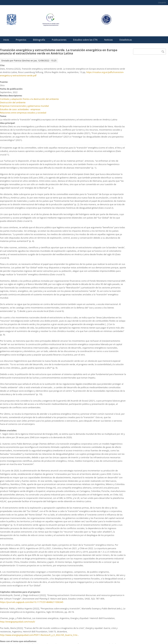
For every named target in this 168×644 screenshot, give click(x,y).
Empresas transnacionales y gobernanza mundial (24, 106)
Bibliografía (39, 40)
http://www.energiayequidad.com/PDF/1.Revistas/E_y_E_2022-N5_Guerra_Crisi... (39, 635)
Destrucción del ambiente (13, 102)
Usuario (162, 2)
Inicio (6, 40)
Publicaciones (59, 40)
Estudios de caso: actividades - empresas (20, 109)
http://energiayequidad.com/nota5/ (18, 622)
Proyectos (21, 40)
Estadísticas (126, 40)
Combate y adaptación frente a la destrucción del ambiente (29, 99)
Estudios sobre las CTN (85, 40)
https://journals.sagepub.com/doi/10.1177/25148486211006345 (32, 602)
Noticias (108, 40)
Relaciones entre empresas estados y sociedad (23, 113)
